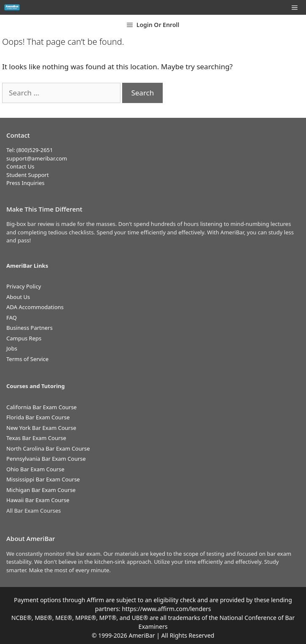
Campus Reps (24, 338)
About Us (18, 297)
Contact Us (20, 166)
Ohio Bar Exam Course (35, 469)
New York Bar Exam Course (41, 428)
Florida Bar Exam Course (38, 417)
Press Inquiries (25, 183)
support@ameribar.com (37, 158)
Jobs (12, 348)
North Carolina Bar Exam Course (48, 448)
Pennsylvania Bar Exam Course (46, 459)
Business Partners (29, 328)
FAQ (12, 318)
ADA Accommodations (35, 307)
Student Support (27, 175)
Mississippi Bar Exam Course (43, 479)
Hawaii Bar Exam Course (38, 500)
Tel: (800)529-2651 (30, 150)
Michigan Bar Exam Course (41, 490)
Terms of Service (27, 359)
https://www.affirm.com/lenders (166, 609)
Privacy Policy (24, 286)
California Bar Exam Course (41, 407)
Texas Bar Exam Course (36, 438)
